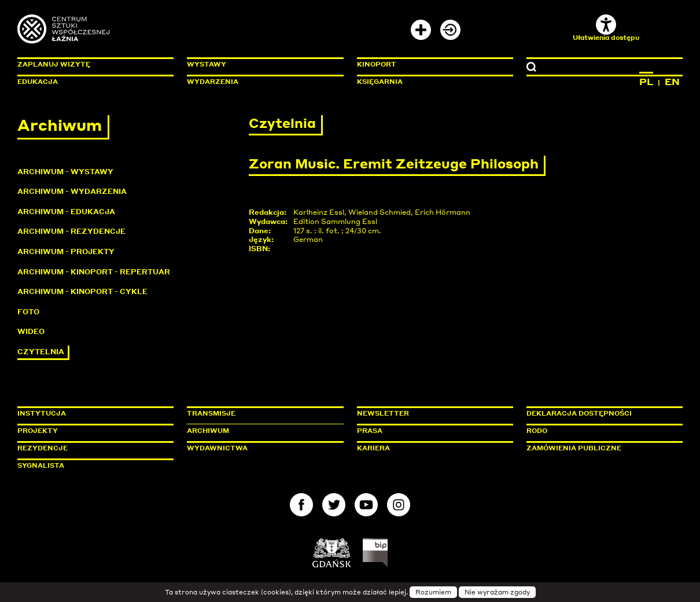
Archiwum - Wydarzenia (72, 191)
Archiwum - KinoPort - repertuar (94, 272)
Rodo (537, 431)
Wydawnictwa (217, 448)
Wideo (31, 331)
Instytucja (42, 413)
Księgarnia (380, 82)
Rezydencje (43, 448)
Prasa (370, 431)
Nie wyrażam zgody (497, 592)
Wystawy (207, 64)
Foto (28, 312)
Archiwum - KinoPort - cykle (82, 291)
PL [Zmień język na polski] (646, 82)
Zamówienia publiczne (600, 448)
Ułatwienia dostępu (606, 28)
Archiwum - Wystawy (65, 172)
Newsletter (383, 413)
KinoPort (377, 64)
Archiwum (208, 431)
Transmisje (260, 413)
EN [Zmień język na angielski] (672, 82)
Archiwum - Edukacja (66, 212)
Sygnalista (41, 465)
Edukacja (38, 82)
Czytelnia (41, 352)
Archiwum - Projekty (66, 252)
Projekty (38, 431)
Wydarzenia (213, 82)
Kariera (373, 448)
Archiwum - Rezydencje (71, 231)
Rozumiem (433, 592)
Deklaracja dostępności (579, 413)
